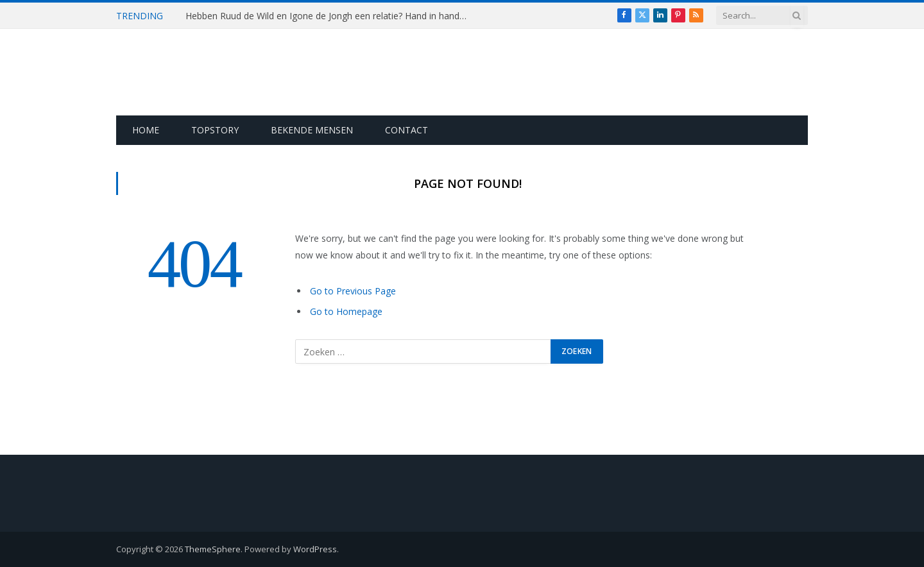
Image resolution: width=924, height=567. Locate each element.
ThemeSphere (213, 549)
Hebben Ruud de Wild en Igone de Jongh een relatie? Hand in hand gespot (330, 16)
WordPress (315, 549)
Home (146, 130)
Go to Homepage (346, 311)
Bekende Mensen (312, 130)
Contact (406, 130)
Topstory (215, 130)
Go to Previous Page (353, 291)
